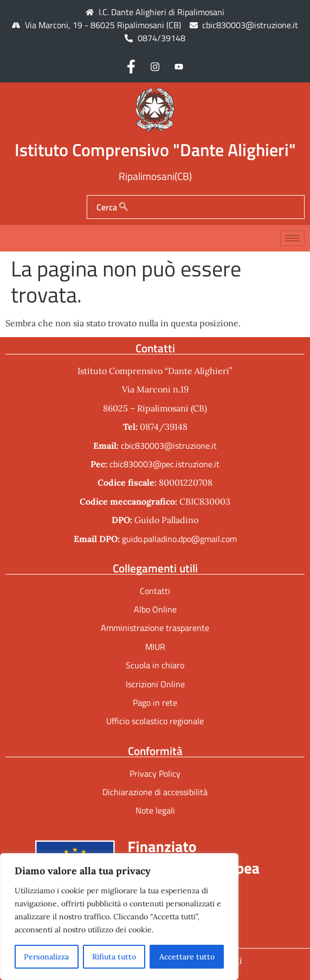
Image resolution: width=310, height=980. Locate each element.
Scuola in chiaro (155, 665)
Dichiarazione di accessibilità (155, 792)
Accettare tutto (187, 957)
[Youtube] (179, 66)
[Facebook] (131, 66)
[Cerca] (124, 207)
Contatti (155, 591)
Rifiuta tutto (114, 957)
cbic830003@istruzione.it (250, 25)
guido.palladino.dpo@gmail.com (179, 539)
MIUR (155, 647)
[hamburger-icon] (292, 238)
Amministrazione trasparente (155, 628)
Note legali (155, 810)
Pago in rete (155, 702)
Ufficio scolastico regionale (155, 721)
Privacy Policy (155, 773)
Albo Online (155, 609)
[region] (119, 917)
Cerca (112, 207)
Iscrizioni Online (155, 684)
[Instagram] (155, 66)
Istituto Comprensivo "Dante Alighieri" (155, 150)
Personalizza (46, 957)
